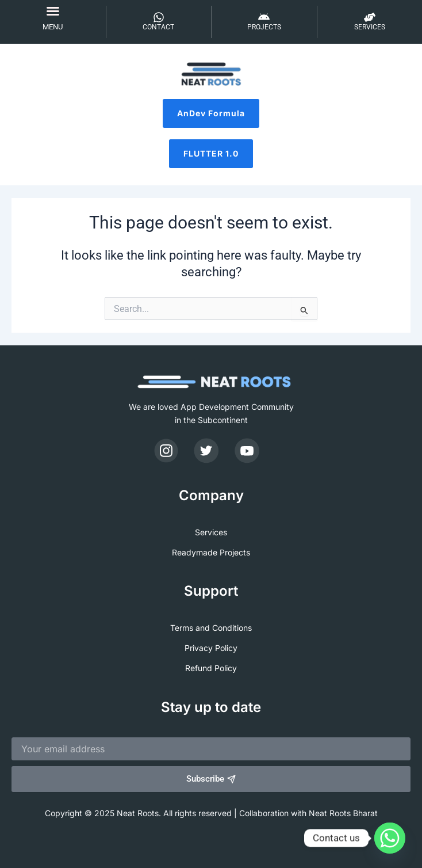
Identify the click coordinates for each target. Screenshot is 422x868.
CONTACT (158, 27)
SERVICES (370, 27)
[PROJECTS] (264, 17)
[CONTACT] (159, 17)
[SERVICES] (370, 17)
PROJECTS (264, 27)
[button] (53, 11)
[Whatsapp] (390, 838)
